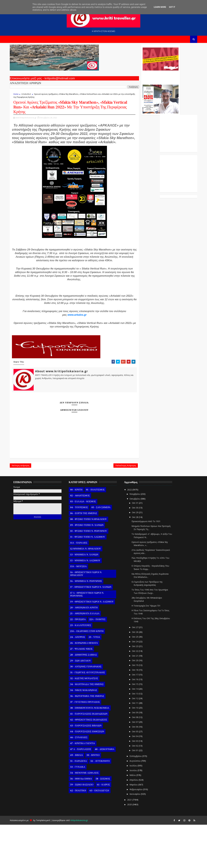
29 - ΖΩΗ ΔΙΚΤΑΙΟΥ (84, 704)
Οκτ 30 (139, 551)
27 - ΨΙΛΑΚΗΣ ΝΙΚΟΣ (85, 692)
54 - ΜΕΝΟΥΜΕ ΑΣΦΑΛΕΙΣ (88, 816)
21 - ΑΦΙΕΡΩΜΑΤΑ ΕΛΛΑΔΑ (89, 657)
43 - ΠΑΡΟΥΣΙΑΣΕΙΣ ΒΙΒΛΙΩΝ (90, 769)
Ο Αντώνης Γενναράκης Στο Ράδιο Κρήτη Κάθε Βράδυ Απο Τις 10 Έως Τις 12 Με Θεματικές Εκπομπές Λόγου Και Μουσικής (124, 79)
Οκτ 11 (139, 746)
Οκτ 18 (139, 713)
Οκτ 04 (139, 780)
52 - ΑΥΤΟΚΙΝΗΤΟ (104, 805)
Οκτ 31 (139, 546)
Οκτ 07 (139, 765)
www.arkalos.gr (74, 352)
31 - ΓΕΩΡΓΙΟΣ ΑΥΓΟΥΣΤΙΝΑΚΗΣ (91, 716)
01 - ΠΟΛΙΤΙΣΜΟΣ (99, 533)
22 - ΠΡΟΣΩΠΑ (82, 663)
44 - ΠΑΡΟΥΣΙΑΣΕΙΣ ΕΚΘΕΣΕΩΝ (91, 775)
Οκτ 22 (139, 694)
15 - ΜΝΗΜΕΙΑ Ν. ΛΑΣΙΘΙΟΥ (89, 604)
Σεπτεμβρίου (140, 800)
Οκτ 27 (139, 671)
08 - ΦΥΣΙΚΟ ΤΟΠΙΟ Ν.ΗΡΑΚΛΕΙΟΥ (92, 563)
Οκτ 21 (139, 699)
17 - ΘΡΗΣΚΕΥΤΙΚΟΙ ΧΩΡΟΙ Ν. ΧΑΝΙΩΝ (95, 630)
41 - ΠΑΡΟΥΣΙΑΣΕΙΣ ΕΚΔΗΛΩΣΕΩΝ (93, 757)
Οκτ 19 (139, 709)
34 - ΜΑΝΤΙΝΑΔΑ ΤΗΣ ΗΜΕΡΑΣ (91, 728)
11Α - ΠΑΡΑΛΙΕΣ (83, 586)
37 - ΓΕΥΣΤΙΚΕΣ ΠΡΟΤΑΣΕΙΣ (89, 746)
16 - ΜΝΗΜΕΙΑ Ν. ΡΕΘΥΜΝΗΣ (90, 625)
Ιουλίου (137, 809)
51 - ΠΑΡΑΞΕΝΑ (82, 805)
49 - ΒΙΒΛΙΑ (80, 799)
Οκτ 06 (139, 770)
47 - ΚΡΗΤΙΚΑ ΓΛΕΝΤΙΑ (86, 787)
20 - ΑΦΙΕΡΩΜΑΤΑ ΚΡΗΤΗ (88, 651)
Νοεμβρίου (139, 537)
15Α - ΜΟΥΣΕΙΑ (82, 610)
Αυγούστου (139, 804)
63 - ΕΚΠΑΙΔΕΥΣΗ (103, 834)
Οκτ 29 (139, 556)
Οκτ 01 (139, 794)
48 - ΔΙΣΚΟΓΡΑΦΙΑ (108, 793)
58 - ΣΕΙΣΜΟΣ (107, 822)
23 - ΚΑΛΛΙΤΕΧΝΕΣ (84, 669)
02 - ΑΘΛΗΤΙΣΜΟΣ (84, 539)
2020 (134, 848)
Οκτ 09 (139, 756)
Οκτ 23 (139, 690)
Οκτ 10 (139, 751)
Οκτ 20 (139, 704)
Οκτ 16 (139, 723)
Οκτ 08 (139, 761)
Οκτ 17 (139, 718)
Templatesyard (47, 864)
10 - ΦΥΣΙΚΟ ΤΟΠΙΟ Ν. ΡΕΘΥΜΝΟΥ (92, 574)
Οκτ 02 (139, 789)
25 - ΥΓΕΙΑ (98, 681)
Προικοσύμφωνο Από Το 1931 (150, 565)
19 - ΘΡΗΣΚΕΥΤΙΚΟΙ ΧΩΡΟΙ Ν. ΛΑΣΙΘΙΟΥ (96, 645)
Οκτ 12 (139, 742)
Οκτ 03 (139, 784)
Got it (172, 7)
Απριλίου (138, 823)
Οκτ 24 (139, 685)
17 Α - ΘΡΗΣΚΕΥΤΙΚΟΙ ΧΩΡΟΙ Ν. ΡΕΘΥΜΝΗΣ (91, 638)
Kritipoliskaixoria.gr (83, 864)
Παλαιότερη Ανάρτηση (89, 507)
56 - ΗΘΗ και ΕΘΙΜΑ (85, 822)
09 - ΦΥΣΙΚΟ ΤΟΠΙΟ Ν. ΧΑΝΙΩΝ (91, 569)
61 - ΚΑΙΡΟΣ (107, 828)
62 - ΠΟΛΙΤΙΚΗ (82, 834)
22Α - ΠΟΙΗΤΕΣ (101, 663)
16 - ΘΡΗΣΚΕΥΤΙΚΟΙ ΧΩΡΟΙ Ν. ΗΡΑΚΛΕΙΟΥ (90, 617)
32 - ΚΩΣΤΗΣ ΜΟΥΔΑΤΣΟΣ (88, 722)
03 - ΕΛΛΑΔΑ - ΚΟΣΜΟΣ (87, 545)
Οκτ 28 (139, 560)
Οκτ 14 (139, 732)
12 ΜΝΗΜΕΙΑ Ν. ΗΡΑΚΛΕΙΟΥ (89, 592)
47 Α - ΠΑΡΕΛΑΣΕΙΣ (85, 793)
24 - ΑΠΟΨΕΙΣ (82, 681)
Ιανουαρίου (139, 837)
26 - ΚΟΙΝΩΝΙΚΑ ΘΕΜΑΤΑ (88, 686)
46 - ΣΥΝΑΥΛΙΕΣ (83, 781)
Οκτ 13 (139, 737)
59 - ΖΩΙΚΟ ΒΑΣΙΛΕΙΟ (86, 828)
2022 (134, 533)
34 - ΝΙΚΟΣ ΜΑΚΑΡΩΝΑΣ (87, 734)
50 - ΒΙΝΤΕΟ (97, 799)
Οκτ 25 (139, 680)
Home (20, 97)
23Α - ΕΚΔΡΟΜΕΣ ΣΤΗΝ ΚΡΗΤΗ (91, 675)
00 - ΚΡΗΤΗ (80, 533)
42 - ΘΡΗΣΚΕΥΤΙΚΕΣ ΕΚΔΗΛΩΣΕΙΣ (93, 763)
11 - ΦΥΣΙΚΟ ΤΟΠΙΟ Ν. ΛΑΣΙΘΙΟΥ (91, 580)
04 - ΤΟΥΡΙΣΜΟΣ (83, 551)
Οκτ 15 (139, 727)
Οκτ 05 (139, 775)
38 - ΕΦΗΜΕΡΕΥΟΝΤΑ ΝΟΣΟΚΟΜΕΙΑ (94, 751)
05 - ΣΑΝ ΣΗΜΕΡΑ (105, 551)
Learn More (160, 7)
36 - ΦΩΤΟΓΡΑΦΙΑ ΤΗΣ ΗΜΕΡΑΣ (91, 740)
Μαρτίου (138, 828)
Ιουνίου (137, 814)
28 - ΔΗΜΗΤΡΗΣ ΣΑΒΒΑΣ (87, 698)
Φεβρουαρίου (140, 833)
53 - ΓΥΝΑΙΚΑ (82, 810)
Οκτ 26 (139, 675)
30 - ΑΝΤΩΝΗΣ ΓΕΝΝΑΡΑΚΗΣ (90, 710)
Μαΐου (137, 818)
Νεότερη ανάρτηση (24, 507)
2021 (134, 843)
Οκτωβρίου (139, 542)
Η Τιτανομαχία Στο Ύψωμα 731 (150, 649)
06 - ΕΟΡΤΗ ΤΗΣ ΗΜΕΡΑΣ (87, 557)
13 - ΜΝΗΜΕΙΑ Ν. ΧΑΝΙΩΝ (88, 598)
